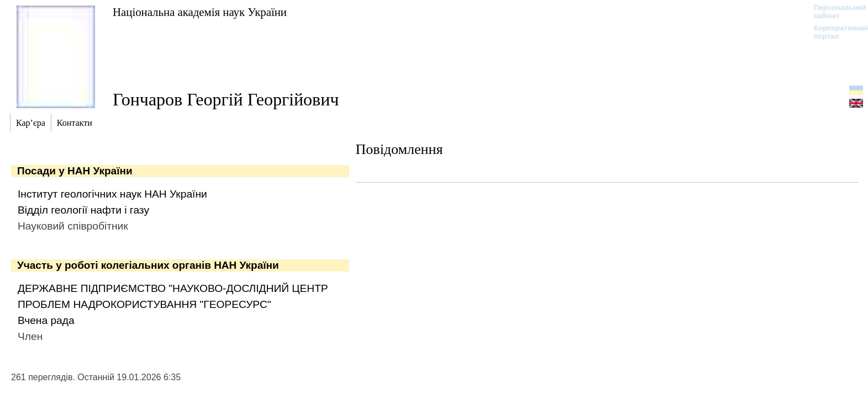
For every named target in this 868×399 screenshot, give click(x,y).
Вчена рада (46, 320)
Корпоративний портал (835, 32)
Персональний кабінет (835, 12)
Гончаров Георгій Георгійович (226, 99)
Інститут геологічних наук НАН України (112, 194)
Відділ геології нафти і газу (83, 210)
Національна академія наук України (200, 12)
